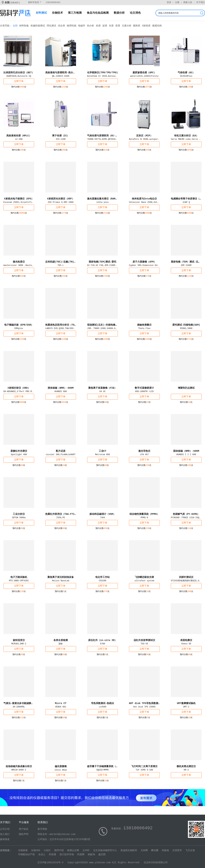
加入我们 (5, 834)
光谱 (111, 26)
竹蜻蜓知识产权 (26, 855)
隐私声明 (24, 834)
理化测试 (51, 26)
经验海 (165, 850)
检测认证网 (73, 850)
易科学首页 (34, 2)
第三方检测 (75, 13)
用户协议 (24, 829)
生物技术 (57, 13)
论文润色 (135, 13)
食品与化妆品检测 (98, 13)
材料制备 (24, 26)
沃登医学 (177, 850)
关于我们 (201, 2)
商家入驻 (188, 2)
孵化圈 (155, 850)
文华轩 (86, 850)
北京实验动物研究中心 (105, 850)
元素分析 (127, 26)
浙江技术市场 (67, 855)
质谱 (118, 26)
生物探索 (23, 850)
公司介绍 (5, 829)
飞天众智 (190, 850)
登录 (169, 2)
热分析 (91, 26)
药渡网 (81, 855)
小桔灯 (47, 850)
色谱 (98, 26)
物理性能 (72, 26)
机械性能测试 (38, 26)
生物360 (36, 850)
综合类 (61, 26)
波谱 (105, 26)
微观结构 (157, 26)
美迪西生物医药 (129, 850)
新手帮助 (42, 829)
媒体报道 (5, 839)
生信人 (42, 855)
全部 (15, 26)
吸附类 (137, 26)
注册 (177, 2)
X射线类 (146, 26)
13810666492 (53, 2)
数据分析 (119, 13)
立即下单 (19, 81)
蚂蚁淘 (91, 855)
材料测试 (41, 13)
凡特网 (144, 850)
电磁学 (82, 26)
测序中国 (59, 850)
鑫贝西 (102, 855)
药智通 (52, 855)
